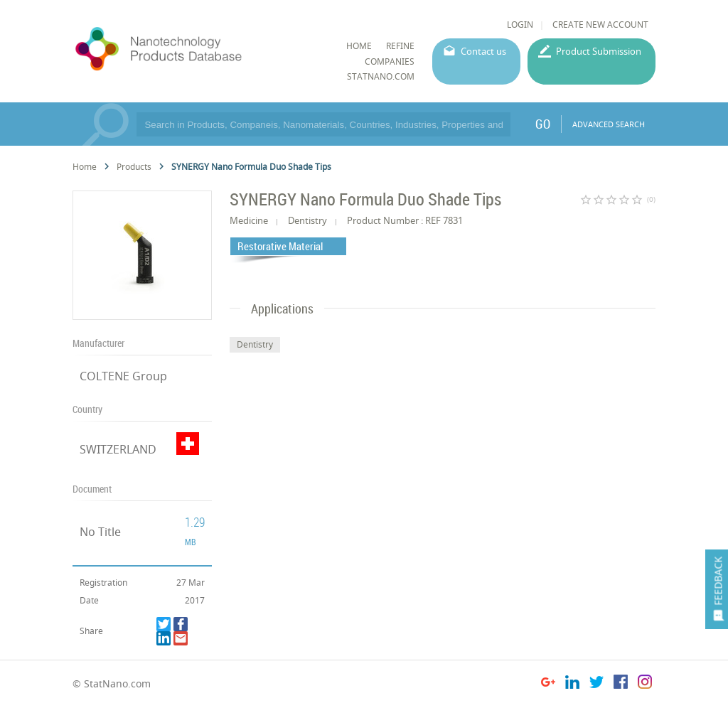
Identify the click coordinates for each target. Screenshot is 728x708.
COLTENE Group (123, 376)
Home (85, 167)
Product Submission (599, 51)
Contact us (483, 51)
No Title (100, 532)
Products (134, 167)
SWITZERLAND (118, 449)
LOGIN (520, 25)
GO (543, 124)
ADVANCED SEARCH (609, 124)
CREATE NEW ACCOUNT (600, 25)
